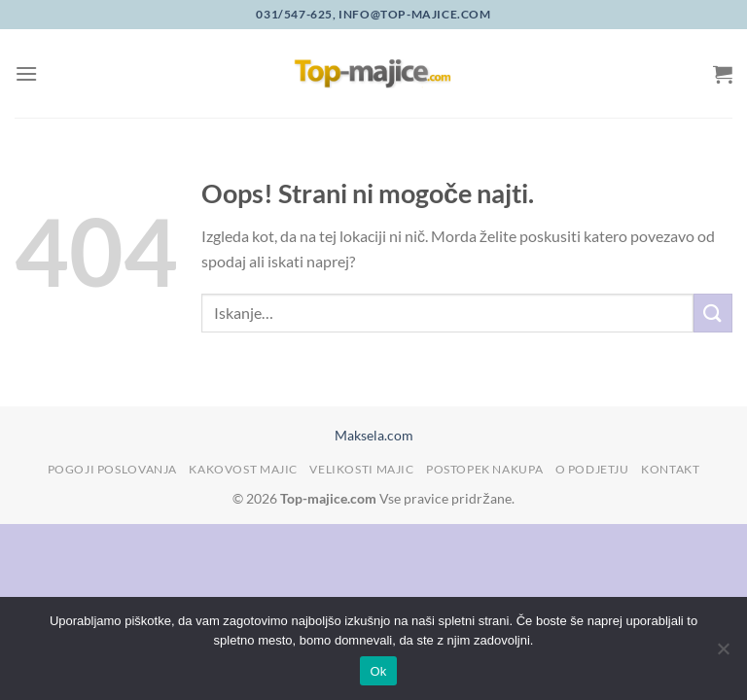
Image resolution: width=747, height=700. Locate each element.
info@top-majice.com (414, 14)
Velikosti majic (361, 469)
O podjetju (592, 469)
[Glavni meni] (26, 73)
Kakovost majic (243, 469)
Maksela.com (374, 435)
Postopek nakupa (484, 469)
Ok (378, 671)
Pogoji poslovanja (112, 469)
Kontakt (670, 469)
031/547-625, (296, 14)
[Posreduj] (713, 313)
